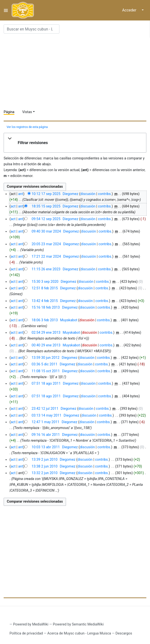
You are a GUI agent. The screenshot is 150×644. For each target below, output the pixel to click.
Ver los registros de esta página (27, 127)
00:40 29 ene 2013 (46, 345)
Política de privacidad (26, 633)
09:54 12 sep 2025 (46, 219)
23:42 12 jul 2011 (45, 409)
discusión (88, 194)
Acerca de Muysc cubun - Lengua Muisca (79, 633)
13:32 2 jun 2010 (45, 473)
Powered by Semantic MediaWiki (78, 624)
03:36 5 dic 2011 (45, 364)
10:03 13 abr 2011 (46, 447)
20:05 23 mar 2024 (46, 244)
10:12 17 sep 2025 (46, 194)
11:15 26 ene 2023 (46, 269)
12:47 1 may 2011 (46, 422)
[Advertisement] (77, 72)
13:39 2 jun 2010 (45, 460)
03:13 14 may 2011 (47, 415)
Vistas (27, 112)
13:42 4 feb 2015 (45, 301)
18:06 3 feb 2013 (45, 320)
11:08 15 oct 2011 (46, 371)
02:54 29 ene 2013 (46, 333)
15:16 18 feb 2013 (46, 307)
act (13, 206)
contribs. (105, 194)
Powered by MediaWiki (31, 624)
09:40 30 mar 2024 (46, 231)
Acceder (129, 10)
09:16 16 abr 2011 (46, 435)
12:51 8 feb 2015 (45, 288)
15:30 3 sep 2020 (45, 282)
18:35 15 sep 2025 (46, 206)
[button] (75, 143)
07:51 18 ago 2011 (46, 384)
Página (9, 112)
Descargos (124, 633)
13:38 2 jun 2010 (45, 466)
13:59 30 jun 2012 (46, 358)
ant (21, 194)
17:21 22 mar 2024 (46, 257)
